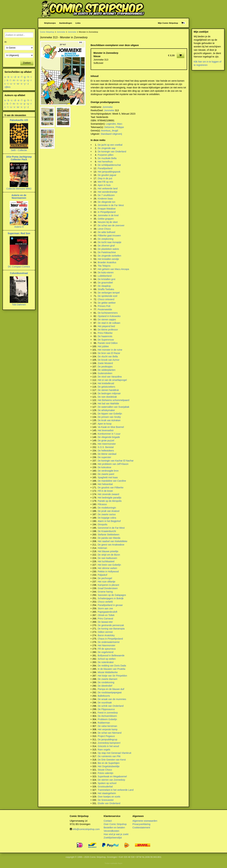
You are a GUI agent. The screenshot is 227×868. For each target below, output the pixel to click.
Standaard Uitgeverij (111, 134)
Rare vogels (104, 750)
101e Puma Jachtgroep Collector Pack (19, 158)
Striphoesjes (50, 23)
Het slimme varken (107, 568)
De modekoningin (107, 508)
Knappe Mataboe (107, 209)
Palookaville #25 (19, 120)
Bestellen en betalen (114, 828)
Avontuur (106, 131)
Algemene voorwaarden (145, 821)
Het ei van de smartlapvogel (112, 380)
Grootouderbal (105, 787)
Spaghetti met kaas (108, 477)
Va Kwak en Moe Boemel (111, 427)
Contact (108, 821)
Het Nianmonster (107, 645)
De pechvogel (105, 578)
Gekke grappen (106, 219)
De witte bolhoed (106, 232)
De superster (104, 457)
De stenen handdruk (108, 390)
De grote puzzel (106, 440)
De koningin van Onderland (112, 152)
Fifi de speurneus (107, 649)
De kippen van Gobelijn (110, 414)
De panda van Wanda (109, 538)
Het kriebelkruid (106, 383)
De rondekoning (106, 682)
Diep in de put (105, 178)
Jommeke (61, 32)
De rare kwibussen (107, 558)
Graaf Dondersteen (108, 588)
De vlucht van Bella (108, 356)
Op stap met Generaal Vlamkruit (115, 753)
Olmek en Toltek (106, 615)
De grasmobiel (105, 283)
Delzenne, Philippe (114, 127)
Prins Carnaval (105, 619)
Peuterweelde (105, 309)
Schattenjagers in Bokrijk (111, 598)
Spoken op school (107, 783)
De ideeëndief (105, 686)
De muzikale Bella (107, 158)
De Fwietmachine (107, 252)
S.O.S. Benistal (106, 447)
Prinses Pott (104, 306)
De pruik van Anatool (109, 511)
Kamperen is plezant (108, 585)
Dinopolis (103, 524)
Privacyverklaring (141, 824)
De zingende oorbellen (109, 256)
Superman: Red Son (19, 233)
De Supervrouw (106, 340)
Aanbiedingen (66, 23)
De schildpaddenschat (109, 165)
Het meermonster (107, 444)
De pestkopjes (105, 367)
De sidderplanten (107, 370)
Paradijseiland (105, 168)
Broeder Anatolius (107, 262)
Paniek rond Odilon (108, 343)
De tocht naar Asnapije (110, 242)
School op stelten (107, 659)
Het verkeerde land (108, 188)
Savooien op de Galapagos (112, 595)
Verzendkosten (111, 831)
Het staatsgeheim (107, 793)
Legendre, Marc (114, 124)
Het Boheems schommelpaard (114, 400)
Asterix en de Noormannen (19, 196)
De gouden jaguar (107, 175)
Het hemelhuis (105, 162)
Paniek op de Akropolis (110, 501)
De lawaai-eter (105, 622)
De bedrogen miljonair (109, 393)
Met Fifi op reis (105, 182)
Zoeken (27, 63)
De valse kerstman (107, 726)
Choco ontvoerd (106, 299)
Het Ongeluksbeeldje (109, 766)
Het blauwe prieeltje (108, 551)
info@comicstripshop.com (86, 829)
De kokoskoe (105, 467)
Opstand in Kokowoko (109, 316)
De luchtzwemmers (108, 313)
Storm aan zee (105, 608)
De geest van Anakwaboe (111, 545)
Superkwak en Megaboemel (112, 776)
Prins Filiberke (105, 333)
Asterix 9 (19, 227)
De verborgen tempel (109, 293)
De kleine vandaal (107, 454)
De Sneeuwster (106, 800)
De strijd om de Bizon (109, 555)
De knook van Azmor (109, 360)
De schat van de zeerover (111, 225)
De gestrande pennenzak (111, 625)
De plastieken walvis (108, 249)
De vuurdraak (105, 703)
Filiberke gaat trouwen (109, 236)
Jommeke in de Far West (111, 205)
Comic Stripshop (47, 32)
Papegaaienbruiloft (108, 612)
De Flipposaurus (106, 709)
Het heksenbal (105, 484)
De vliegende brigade (109, 437)
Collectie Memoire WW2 (19, 189)
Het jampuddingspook (109, 172)
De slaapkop (104, 286)
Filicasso (102, 504)
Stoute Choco (105, 770)
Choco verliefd (105, 602)
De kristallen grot (107, 279)
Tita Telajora (104, 266)
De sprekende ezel (108, 296)
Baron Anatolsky (106, 635)
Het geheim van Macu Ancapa (113, 269)
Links (78, 23)
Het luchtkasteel (106, 561)
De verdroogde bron (108, 471)
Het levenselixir (106, 430)
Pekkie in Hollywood (108, 571)
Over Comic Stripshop (115, 824)
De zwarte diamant (108, 679)
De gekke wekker (107, 303)
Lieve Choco (104, 229)
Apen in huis (104, 185)
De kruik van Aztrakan (109, 420)
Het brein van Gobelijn (109, 565)
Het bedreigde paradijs (110, 498)
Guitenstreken (105, 373)
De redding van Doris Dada (112, 666)
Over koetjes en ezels (109, 797)
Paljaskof (103, 575)
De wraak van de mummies (112, 699)
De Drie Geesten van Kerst (112, 760)
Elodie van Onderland (109, 803)
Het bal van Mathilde (108, 404)
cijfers (7, 87)
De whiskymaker (106, 410)
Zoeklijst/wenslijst (113, 838)
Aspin (120, 863)
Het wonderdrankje (108, 192)
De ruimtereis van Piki (109, 756)
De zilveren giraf (106, 246)
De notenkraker (106, 662)
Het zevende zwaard (108, 494)
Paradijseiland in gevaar (110, 605)
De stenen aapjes (107, 320)
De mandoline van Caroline (112, 481)
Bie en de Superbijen (109, 763)
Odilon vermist (105, 632)
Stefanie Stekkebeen (109, 535)
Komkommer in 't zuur (109, 434)
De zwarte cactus (107, 514)
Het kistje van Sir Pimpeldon (112, 676)
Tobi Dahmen (19, 305)
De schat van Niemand (110, 733)
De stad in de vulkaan (109, 323)
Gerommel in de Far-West (111, 528)
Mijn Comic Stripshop (168, 23)
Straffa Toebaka (106, 289)
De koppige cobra (107, 518)
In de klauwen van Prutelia (111, 669)
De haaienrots (105, 336)
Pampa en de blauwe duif (111, 689)
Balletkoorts (104, 696)
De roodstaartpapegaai (110, 692)
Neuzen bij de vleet (108, 222)
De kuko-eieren (106, 272)
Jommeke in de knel (108, 215)
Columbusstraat (19, 273)
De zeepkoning (106, 239)
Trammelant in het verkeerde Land (116, 790)
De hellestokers (106, 451)
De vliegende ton (107, 202)
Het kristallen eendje (108, 259)
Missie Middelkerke (108, 672)
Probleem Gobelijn (107, 719)
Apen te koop (105, 424)
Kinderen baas (105, 199)
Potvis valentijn (106, 773)
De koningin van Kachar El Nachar (116, 461)
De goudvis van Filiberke (111, 488)
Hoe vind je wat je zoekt (116, 834)
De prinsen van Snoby (109, 417)
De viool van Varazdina (110, 377)
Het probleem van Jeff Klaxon (113, 464)
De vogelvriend (106, 652)
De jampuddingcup (108, 739)
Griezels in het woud (108, 746)
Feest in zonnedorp (108, 713)
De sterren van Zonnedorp (111, 780)
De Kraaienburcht (107, 531)
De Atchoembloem (107, 716)
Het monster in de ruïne (110, 350)
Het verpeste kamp (108, 729)
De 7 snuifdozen (106, 195)
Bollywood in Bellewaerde (111, 655)
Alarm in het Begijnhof (109, 521)
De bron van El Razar (109, 353)
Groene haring (105, 592)
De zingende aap (107, 148)
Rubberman (104, 723)
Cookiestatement (141, 828)
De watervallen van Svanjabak (114, 407)
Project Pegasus (106, 736)
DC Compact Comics (19, 267)
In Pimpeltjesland (107, 212)
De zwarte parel (106, 474)
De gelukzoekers (106, 387)
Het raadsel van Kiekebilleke (113, 541)
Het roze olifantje (107, 582)
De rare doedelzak (107, 397)
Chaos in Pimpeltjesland (110, 639)
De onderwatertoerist (109, 642)
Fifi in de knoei (105, 491)
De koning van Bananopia (111, 629)
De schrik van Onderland (111, 706)
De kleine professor (108, 330)
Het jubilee (103, 346)
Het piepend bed (106, 326)
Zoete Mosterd (105, 363)
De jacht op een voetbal (110, 145)
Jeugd (115, 131)
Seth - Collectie (19, 150)
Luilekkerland (105, 276)
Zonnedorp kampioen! (109, 743)
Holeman (102, 548)
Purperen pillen (106, 155)
